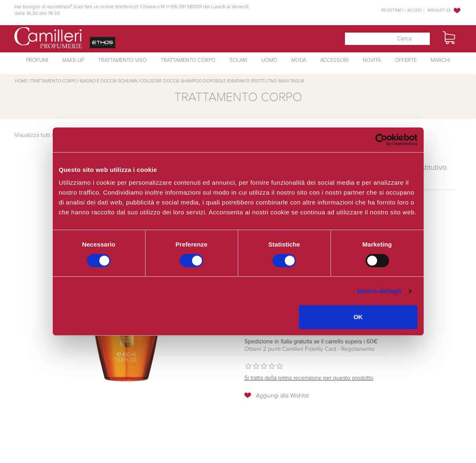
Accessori (334, 60)
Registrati (392, 10)
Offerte (406, 60)
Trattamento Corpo (188, 60)
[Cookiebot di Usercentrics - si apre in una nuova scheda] (381, 140)
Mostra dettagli (379, 291)
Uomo (269, 60)
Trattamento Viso (122, 60)
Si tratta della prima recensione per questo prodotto (309, 378)
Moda (299, 60)
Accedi (414, 10)
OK (358, 317)
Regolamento (357, 349)
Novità (372, 60)
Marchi (440, 60)
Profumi (37, 60)
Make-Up (73, 60)
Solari (238, 60)
